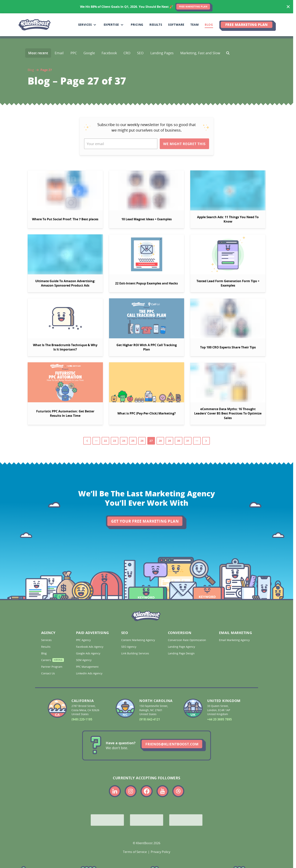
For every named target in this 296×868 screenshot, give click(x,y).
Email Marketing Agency (235, 640)
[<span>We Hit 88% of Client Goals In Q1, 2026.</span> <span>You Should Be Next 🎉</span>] (147, 7)
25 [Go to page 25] (133, 441)
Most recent (38, 53)
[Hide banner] (288, 7)
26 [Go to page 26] (142, 441)
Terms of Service (135, 852)
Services (47, 640)
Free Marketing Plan (247, 25)
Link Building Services (136, 653)
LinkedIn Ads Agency (90, 673)
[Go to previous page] (87, 441)
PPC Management (88, 667)
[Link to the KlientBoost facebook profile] (146, 791)
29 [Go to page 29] (169, 441)
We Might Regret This (184, 144)
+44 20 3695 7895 (219, 719)
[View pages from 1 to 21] (96, 441)
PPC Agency (84, 640)
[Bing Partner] (147, 820)
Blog (31, 70)
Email (59, 53)
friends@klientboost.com (172, 744)
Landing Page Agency (182, 647)
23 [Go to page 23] (115, 441)
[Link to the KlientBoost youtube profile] (162, 791)
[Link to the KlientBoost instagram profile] (131, 791)
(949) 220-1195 (82, 719)
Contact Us (48, 673)
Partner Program (52, 667)
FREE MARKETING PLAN (193, 7)
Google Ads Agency (89, 653)
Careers (52, 661)
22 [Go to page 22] (105, 441)
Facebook (109, 53)
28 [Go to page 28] (160, 441)
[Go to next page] (206, 441)
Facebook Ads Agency (90, 647)
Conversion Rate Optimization (187, 640)
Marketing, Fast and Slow (200, 53)
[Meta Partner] (186, 820)
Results (46, 647)
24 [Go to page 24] (124, 441)
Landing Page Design (182, 653)
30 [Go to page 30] (179, 441)
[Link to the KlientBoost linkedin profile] (115, 791)
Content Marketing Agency (138, 640)
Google (89, 53)
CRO (127, 53)
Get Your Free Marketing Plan (145, 521)
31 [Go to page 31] (188, 441)
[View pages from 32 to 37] (197, 441)
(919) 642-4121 (150, 719)
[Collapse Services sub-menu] (95, 25)
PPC (74, 53)
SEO (140, 53)
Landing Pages (162, 53)
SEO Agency (129, 647)
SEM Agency (84, 660)
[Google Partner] (107, 820)
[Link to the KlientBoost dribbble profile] (178, 791)
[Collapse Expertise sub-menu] (122, 25)
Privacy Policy (160, 852)
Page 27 (46, 70)
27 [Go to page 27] (151, 441)
